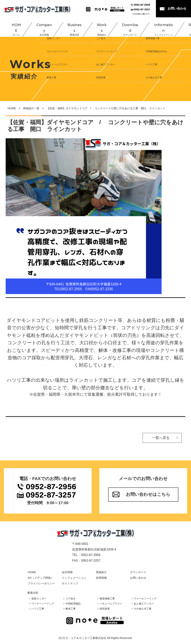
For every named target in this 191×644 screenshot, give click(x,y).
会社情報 (67, 572)
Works (91, 27)
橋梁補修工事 (107, 599)
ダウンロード (138, 572)
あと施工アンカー (144, 604)
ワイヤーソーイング (43, 604)
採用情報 (101, 578)
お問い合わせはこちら (148, 494)
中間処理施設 (73, 604)
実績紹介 (101, 572)
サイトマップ (70, 583)
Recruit (178, 27)
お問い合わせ (177, 8)
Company (37, 27)
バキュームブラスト (111, 604)
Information (149, 27)
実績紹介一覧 (31, 108)
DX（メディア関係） (41, 578)
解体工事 (71, 609)
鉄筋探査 (105, 609)
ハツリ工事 (38, 609)
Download (118, 27)
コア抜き (71, 599)
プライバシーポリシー (41, 583)
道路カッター (39, 599)
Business (65, 27)
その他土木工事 (143, 609)
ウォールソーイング (145, 599)
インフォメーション (74, 578)
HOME (11, 27)
